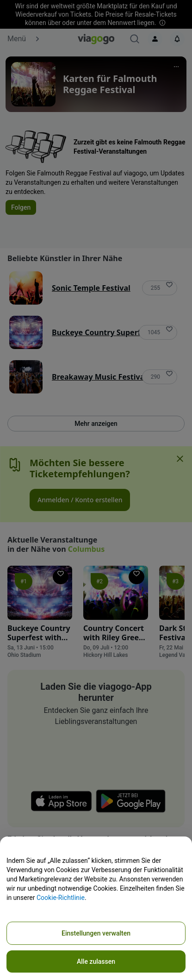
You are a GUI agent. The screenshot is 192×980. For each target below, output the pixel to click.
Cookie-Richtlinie (61, 898)
